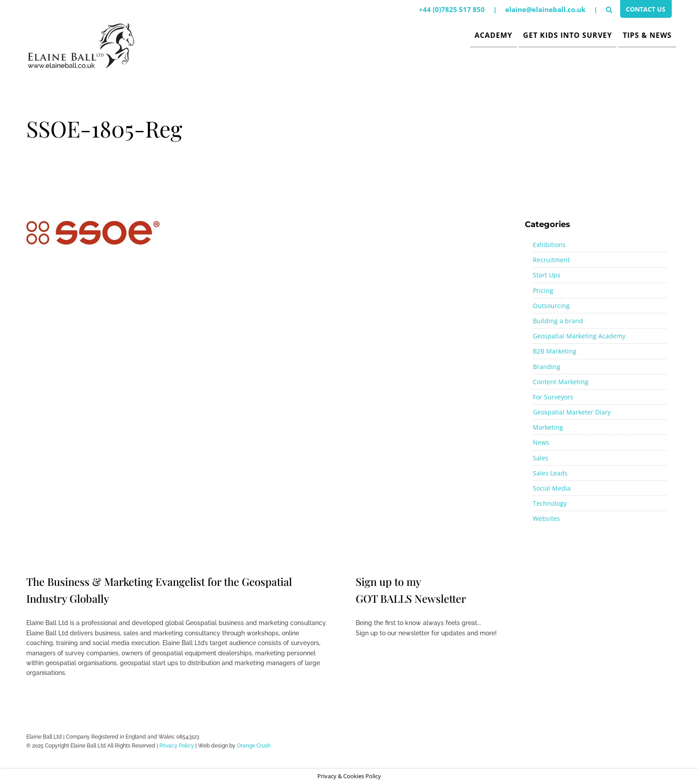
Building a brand (558, 321)
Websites (546, 518)
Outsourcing (551, 306)
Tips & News (647, 35)
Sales (541, 458)
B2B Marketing (555, 351)
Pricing (543, 290)
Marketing (548, 427)
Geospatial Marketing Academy (579, 336)
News (541, 442)
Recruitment (551, 260)
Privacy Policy (177, 746)
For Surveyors (553, 397)
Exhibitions (549, 245)
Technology (550, 503)
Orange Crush (254, 746)
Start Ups (547, 275)
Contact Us (644, 10)
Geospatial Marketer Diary (572, 412)
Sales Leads (550, 473)
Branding (547, 367)
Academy (493, 35)
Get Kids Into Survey (568, 35)
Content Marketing (561, 382)
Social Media (552, 488)
